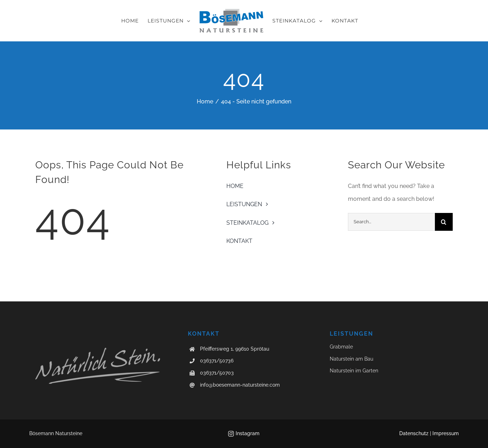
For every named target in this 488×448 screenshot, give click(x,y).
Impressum (446, 433)
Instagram (248, 433)
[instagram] (231, 434)
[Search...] (391, 222)
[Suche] (444, 222)
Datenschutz (414, 433)
